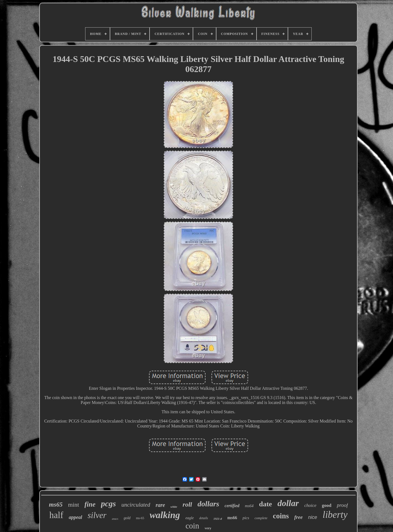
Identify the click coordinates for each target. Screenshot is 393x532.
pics (246, 518)
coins (281, 516)
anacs (115, 519)
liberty (335, 515)
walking (165, 515)
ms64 (249, 506)
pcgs (108, 503)
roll (187, 504)
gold (127, 518)
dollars (208, 504)
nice (313, 517)
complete (261, 518)
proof (342, 505)
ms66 (232, 518)
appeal (75, 517)
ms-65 (140, 518)
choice (310, 505)
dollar (288, 503)
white (174, 507)
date (266, 504)
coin (192, 526)
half (56, 515)
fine (90, 504)
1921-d (218, 519)
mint (73, 505)
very (208, 528)
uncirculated (136, 505)
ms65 (56, 505)
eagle (190, 518)
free (298, 517)
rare (160, 505)
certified (232, 506)
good (327, 505)
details (204, 518)
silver (97, 515)
